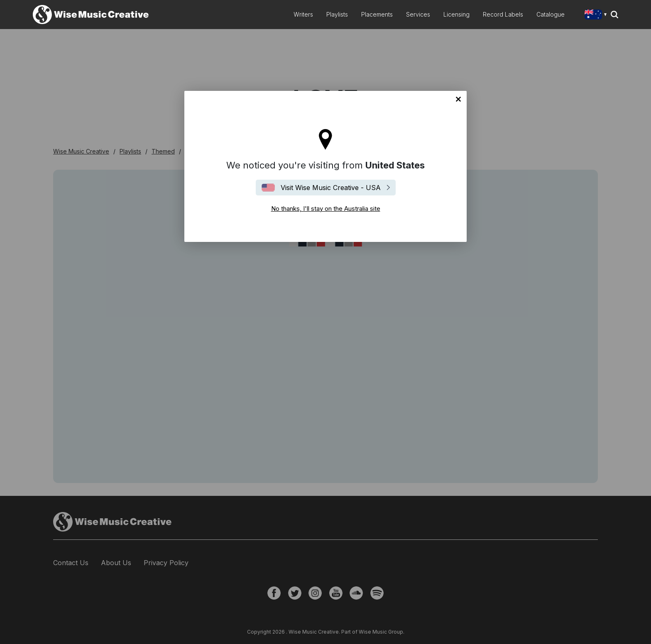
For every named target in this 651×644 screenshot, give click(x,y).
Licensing (456, 14)
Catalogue (551, 14)
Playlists (337, 14)
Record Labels (503, 14)
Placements (377, 14)
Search (614, 15)
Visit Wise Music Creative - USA (331, 188)
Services (418, 14)
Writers (303, 14)
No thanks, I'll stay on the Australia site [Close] (458, 99)
